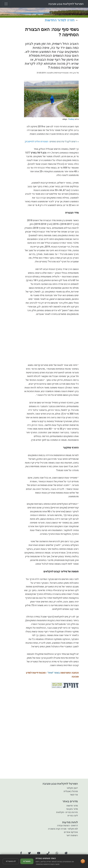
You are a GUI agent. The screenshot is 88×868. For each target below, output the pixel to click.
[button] (21, 853)
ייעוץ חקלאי (72, 788)
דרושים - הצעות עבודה (67, 825)
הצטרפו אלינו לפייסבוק (37, 141)
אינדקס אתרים (71, 832)
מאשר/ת (27, 861)
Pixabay (71, 119)
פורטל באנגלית (71, 791)
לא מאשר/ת (11, 861)
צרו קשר (74, 795)
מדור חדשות (72, 806)
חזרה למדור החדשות (60, 20)
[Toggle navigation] (6, 4)
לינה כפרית (73, 816)
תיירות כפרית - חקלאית (67, 812)
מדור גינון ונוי (72, 809)
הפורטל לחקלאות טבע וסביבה (66, 4)
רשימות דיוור (72, 835)
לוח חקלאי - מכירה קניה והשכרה (63, 829)
